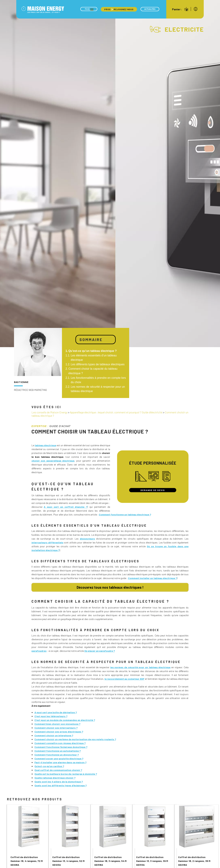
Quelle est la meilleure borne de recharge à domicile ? (66, 773)
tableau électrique (45, 445)
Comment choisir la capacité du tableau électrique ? (93, 371)
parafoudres (39, 650)
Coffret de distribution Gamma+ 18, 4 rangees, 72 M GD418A (27, 860)
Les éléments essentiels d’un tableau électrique (94, 358)
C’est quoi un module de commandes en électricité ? (65, 719)
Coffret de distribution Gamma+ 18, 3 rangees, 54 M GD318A (110, 860)
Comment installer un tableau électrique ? (153, 578)
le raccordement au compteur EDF (124, 678)
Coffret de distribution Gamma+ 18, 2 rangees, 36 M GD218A (194, 860)
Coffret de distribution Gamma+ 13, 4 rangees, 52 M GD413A (68, 860)
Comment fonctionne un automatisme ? (58, 750)
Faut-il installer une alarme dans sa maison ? (60, 761)
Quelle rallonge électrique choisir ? (55, 777)
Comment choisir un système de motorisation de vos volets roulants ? (75, 738)
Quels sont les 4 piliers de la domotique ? (59, 781)
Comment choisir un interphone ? (54, 734)
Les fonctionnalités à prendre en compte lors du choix (98, 380)
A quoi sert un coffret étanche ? (66, 507)
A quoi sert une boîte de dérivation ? (56, 711)
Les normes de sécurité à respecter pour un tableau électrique (98, 389)
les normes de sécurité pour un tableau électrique (140, 666)
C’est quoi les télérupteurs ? (51, 715)
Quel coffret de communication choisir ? (58, 769)
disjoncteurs (87, 539)
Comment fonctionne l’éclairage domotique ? (61, 746)
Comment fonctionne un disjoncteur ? (57, 754)
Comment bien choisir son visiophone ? (57, 723)
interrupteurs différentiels (47, 542)
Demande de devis (153, 490)
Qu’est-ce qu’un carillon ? (49, 765)
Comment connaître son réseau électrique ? (60, 742)
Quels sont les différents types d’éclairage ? (61, 784)
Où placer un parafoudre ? (100, 650)
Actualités (150, 9)
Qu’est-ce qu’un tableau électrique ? (93, 351)
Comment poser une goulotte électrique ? (59, 757)
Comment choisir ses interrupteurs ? (56, 727)
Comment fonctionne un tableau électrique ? (125, 514)
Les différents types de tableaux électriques (98, 364)
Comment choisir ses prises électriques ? (59, 731)
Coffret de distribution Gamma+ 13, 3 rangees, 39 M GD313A (152, 860)
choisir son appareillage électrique (53, 461)
